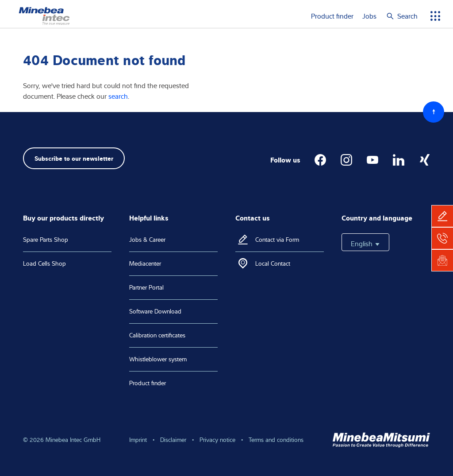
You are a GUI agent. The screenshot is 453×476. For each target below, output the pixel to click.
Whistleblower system (158, 359)
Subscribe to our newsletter (74, 158)
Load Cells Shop (44, 263)
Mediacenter (145, 263)
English (365, 244)
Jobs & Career (147, 240)
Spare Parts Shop (46, 240)
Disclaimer (173, 440)
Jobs (369, 16)
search (118, 96)
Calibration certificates (157, 335)
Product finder (332, 16)
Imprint (138, 440)
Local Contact (273, 263)
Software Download (155, 311)
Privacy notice (217, 440)
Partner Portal (146, 287)
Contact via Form (277, 240)
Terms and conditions (276, 440)
